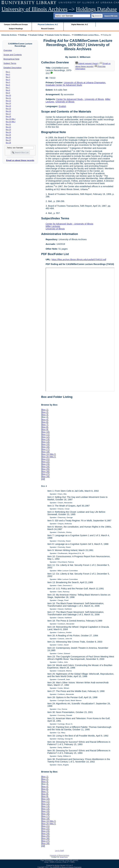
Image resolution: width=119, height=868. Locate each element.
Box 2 (8, 74)
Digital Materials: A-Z (80, 24)
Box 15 (8, 108)
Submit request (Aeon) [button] (87, 63)
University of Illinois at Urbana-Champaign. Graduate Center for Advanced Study (76, 84)
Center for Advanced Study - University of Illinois (80, 99)
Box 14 (8, 106)
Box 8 (8, 90)
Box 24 (8, 132)
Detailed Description (13, 68)
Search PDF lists (111, 16)
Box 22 (8, 127)
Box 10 (8, 95)
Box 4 (8, 80)
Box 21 (8, 124)
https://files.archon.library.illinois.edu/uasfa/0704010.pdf (79, 260)
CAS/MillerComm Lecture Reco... (87, 35)
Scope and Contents (13, 55)
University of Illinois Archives (35, 9)
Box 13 (8, 103)
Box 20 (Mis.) (11, 122)
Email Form (64, 857)
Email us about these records (20, 160)
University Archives (9, 35)
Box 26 (8, 137)
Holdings (23, 35)
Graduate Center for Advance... (59, 35)
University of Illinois (65, 102)
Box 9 (8, 93)
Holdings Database (97, 9)
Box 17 (8, 114)
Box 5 (8, 82)
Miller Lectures (53, 226)
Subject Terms (10, 63)
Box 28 (8, 143)
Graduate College (37, 35)
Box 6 (8, 85)
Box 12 (8, 101)
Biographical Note (12, 59)
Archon (57, 865)
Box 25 (8, 135)
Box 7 (8, 87)
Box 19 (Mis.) (11, 119)
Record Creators (48, 29)
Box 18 (8, 116)
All (43, 479)
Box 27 (8, 140)
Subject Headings (16, 29)
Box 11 (8, 98)
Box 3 (8, 77)
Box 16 (8, 111)
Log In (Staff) (59, 851)
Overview (8, 50)
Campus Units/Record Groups (16, 24)
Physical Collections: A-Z (48, 24)
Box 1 (8, 72)
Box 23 (8, 130)
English (62, 106)
